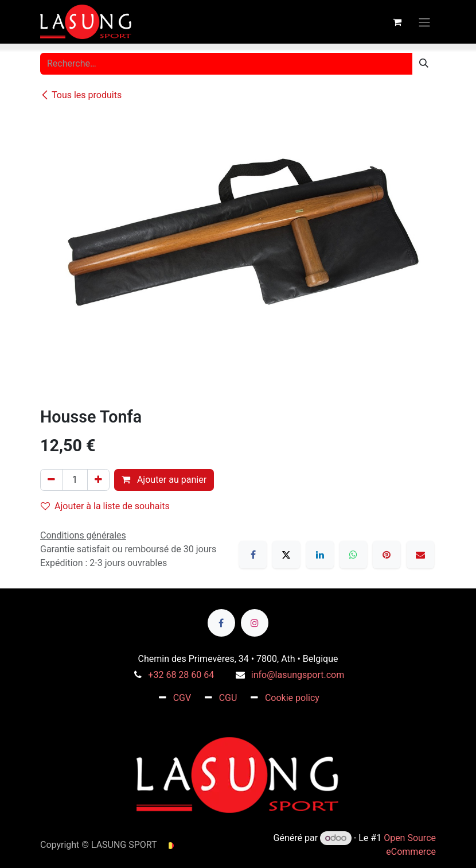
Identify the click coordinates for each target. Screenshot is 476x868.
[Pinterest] (387, 555)
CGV (182, 698)
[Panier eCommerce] (397, 22)
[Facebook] (253, 555)
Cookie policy (292, 698)
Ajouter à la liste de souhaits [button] (105, 506)
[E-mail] (420, 555)
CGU (228, 698)
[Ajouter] (98, 480)
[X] (286, 555)
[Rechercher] (424, 64)
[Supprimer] (51, 480)
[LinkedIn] (320, 555)
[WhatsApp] (353, 555)
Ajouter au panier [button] (164, 480)
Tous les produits (81, 95)
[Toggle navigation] (424, 22)
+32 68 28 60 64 (181, 675)
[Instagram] (255, 623)
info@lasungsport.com (298, 675)
